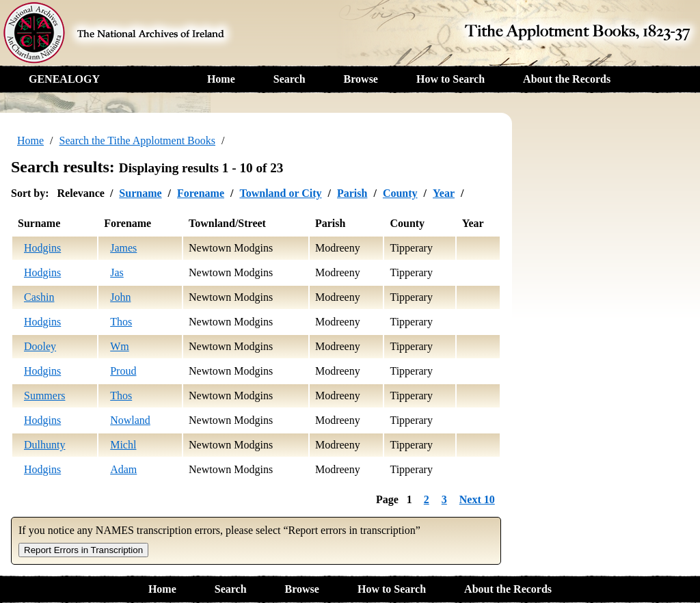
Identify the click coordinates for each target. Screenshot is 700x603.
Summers (44, 396)
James (123, 248)
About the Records (567, 79)
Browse (361, 79)
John (120, 297)
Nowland (130, 420)
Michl (123, 445)
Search (290, 79)
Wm (120, 346)
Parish (352, 193)
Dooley (40, 346)
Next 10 (477, 499)
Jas (117, 272)
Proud (123, 371)
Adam (123, 469)
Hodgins (42, 248)
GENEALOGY (64, 79)
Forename (201, 193)
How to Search (450, 79)
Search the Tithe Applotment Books (137, 140)
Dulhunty (44, 445)
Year (444, 193)
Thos (121, 322)
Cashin (39, 297)
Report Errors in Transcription (83, 550)
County (400, 193)
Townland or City (280, 193)
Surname (140, 193)
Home (221, 79)
